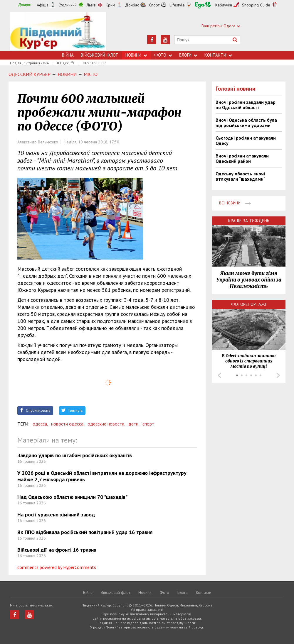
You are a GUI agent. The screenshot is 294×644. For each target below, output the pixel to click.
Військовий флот (100, 55)
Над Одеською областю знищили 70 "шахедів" (72, 497)
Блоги (188, 55)
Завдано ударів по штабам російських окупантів (75, 455)
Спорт (154, 5)
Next (278, 375)
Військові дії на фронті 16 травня (57, 550)
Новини (136, 55)
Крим (110, 5)
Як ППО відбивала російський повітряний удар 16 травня (85, 532)
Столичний (68, 5)
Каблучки (224, 5)
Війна (68, 55)
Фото (163, 55)
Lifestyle (177, 5)
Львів (91, 5)
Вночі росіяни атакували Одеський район (242, 158)
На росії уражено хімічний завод (56, 515)
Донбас (132, 5)
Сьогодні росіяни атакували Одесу (246, 140)
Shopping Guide (256, 5)
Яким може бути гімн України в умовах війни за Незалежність (249, 280)
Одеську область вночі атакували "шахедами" (240, 176)
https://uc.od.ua (58, 31)
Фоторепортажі (249, 304)
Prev (219, 375)
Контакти (218, 55)
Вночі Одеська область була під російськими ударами (246, 123)
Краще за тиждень (249, 221)
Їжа (203, 5)
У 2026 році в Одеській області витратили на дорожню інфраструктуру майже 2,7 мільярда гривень (102, 476)
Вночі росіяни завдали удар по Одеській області (246, 105)
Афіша (43, 5)
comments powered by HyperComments (57, 567)
